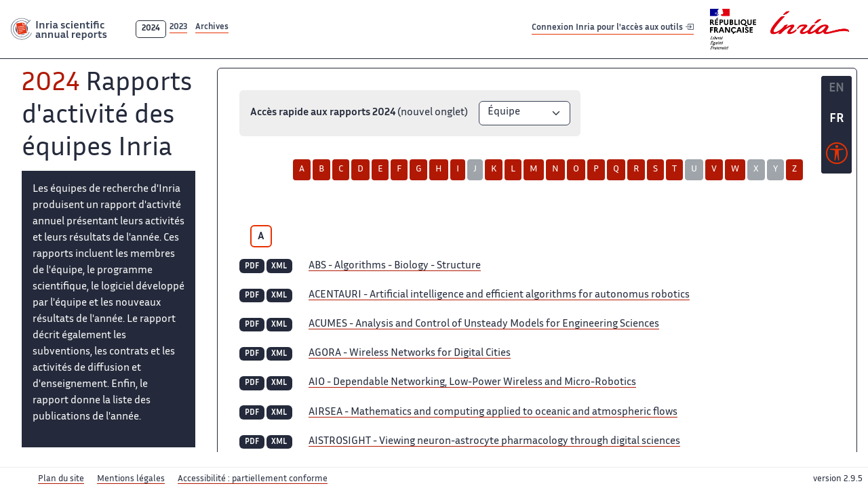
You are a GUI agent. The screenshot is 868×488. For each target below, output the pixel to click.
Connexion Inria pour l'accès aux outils (613, 29)
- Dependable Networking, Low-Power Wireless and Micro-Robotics (472, 383)
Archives (212, 27)
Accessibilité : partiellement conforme (253, 479)
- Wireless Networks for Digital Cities (410, 353)
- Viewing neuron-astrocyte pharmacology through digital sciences (494, 442)
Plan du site (61, 479)
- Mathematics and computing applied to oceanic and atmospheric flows (493, 412)
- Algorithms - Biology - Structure (395, 266)
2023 (178, 27)
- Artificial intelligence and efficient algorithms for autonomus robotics (499, 295)
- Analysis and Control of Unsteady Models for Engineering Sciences (484, 324)
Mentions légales (131, 479)
